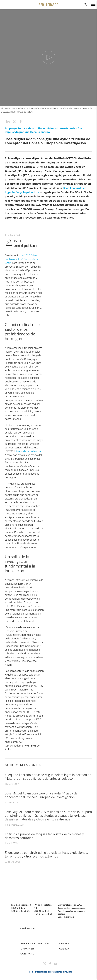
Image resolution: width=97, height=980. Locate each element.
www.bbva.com (28, 928)
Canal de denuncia (66, 917)
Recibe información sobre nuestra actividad (50, 972)
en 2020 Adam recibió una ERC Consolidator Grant (22, 259)
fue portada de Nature (29, 451)
